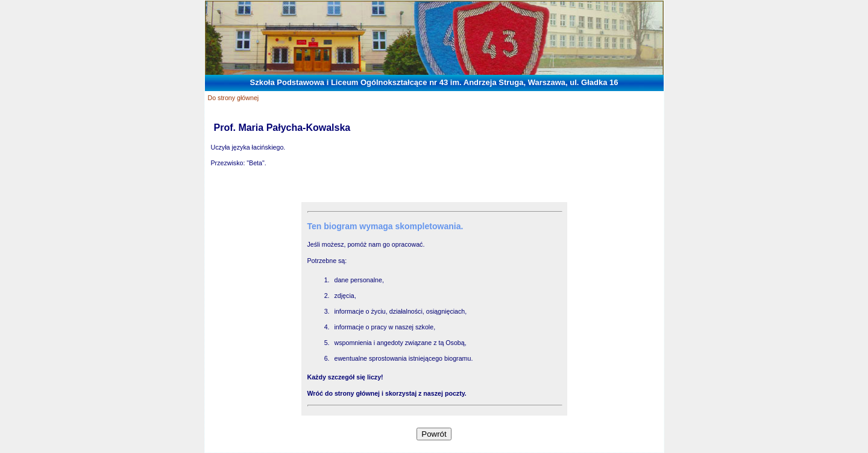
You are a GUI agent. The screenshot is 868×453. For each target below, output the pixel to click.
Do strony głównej (234, 98)
